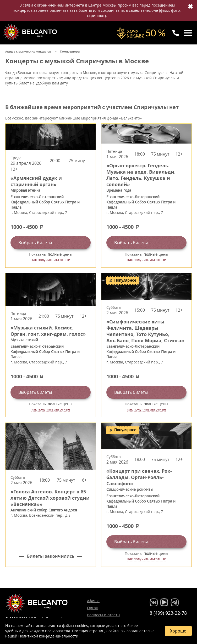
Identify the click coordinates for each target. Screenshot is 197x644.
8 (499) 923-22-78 (168, 613)
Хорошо (178, 631)
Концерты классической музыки (30, 32)
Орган (93, 608)
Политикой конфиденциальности (48, 636)
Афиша (93, 601)
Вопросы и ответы (104, 615)
